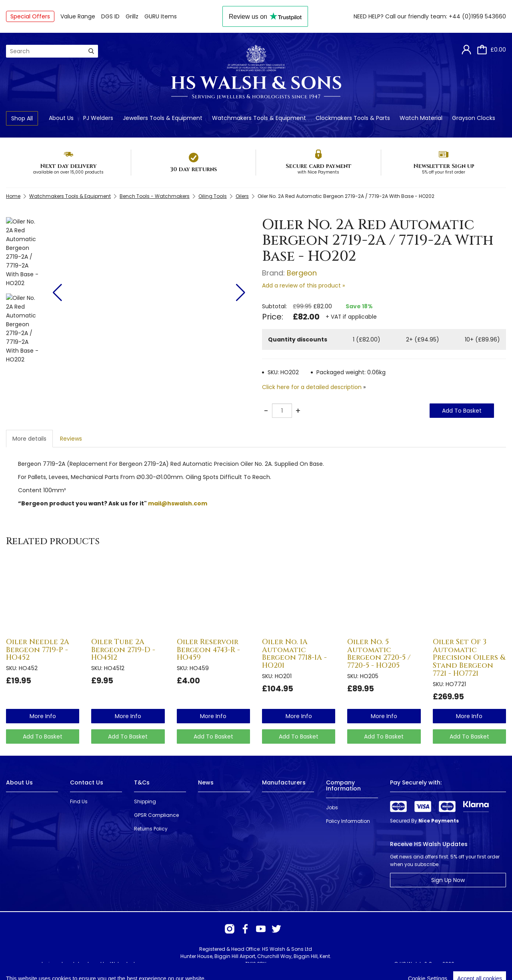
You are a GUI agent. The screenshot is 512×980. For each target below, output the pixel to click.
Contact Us (87, 782)
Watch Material (421, 118)
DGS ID (110, 16)
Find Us (79, 801)
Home (13, 196)
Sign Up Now (448, 880)
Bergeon (302, 273)
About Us (61, 118)
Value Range (78, 16)
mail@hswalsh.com (178, 503)
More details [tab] (29, 439)
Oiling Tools (213, 196)
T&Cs (142, 782)
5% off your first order (444, 172)
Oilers (242, 196)
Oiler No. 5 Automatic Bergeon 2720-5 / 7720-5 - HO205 (379, 654)
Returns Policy (151, 829)
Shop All (22, 118)
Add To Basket (462, 411)
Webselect (123, 964)
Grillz (132, 16)
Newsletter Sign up (444, 166)
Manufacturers (284, 782)
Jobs (332, 807)
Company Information (343, 785)
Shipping (145, 801)
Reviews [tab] (71, 439)
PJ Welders (98, 118)
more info (43, 716)
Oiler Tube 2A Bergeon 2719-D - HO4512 (123, 650)
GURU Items (161, 16)
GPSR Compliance (156, 815)
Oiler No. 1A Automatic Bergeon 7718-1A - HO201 (294, 654)
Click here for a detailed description (312, 387)
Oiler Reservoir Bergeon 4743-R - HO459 (208, 650)
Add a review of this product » (303, 285)
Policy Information (348, 821)
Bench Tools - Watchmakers (155, 196)
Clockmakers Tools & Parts (353, 118)
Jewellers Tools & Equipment (163, 118)
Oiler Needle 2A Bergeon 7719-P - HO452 (38, 650)
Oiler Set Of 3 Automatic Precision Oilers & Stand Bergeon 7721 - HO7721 (469, 658)
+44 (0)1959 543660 (477, 16)
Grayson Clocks (474, 118)
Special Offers (30, 16)
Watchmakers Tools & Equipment (259, 118)
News (206, 782)
